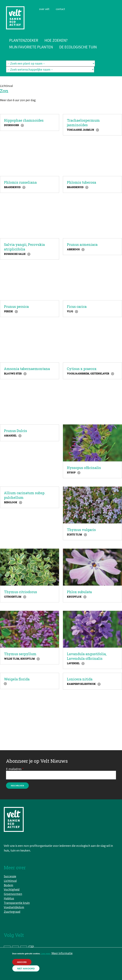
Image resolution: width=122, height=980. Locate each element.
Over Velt (44, 9)
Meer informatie (62, 953)
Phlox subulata (79, 592)
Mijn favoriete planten (31, 47)
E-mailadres (14, 769)
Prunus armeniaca (82, 244)
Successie (10, 876)
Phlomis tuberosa (81, 182)
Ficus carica (77, 306)
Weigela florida (17, 679)
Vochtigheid (12, 889)
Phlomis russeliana (20, 182)
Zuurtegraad (12, 912)
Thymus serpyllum (20, 654)
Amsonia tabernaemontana (27, 369)
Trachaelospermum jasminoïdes (83, 123)
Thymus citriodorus (20, 592)
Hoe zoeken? (56, 40)
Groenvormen (13, 894)
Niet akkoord (26, 969)
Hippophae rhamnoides (24, 120)
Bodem (8, 885)
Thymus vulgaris (81, 530)
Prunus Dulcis (15, 431)
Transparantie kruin (17, 903)
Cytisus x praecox (82, 369)
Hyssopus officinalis (84, 468)
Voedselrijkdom (14, 907)
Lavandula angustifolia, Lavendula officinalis (87, 656)
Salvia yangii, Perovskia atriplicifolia (24, 247)
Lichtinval (10, 881)
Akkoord (22, 962)
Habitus (9, 898)
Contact (60, 9)
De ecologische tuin (78, 47)
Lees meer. (46, 954)
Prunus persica (16, 306)
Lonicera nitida (80, 679)
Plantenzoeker (24, 40)
